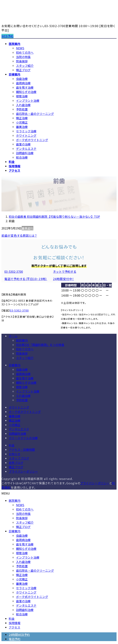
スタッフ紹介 (25, 66)
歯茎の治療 (23, 144)
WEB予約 (7, 36)
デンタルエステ (26, 149)
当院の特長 (23, 57)
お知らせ (15, 454)
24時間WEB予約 (19, 635)
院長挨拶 (22, 61)
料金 (12, 445)
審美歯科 (27, 228)
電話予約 (15, 639)
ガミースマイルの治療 (23, 438)
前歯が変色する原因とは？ (19, 235)
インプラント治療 (28, 101)
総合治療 (22, 157)
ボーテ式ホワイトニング (32, 140)
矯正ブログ (23, 70)
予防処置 (22, 109)
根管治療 (22, 96)
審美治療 (22, 127)
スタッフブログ (19, 458)
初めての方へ (25, 52)
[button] (26, 275)
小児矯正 (22, 122)
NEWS (20, 48)
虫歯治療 (22, 79)
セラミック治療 (26, 131)
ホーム (13, 336)
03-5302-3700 (19, 310)
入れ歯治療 (23, 105)
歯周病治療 (23, 83)
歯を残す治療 (25, 87)
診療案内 (15, 365)
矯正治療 (22, 118)
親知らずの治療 (26, 92)
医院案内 (22, 340)
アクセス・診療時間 (22, 450)
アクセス (14, 627)
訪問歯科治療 (25, 153)
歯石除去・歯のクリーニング (35, 114)
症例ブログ (16, 463)
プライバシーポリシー (23, 471)
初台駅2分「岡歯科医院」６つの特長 (40, 345)
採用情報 (15, 623)
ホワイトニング (26, 135)
